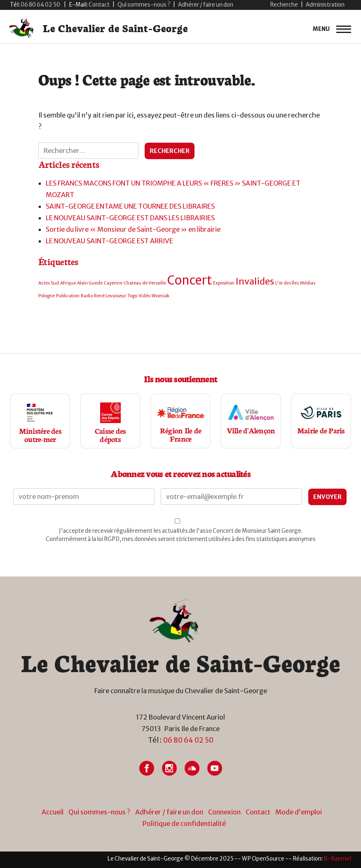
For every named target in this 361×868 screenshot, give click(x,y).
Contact (258, 812)
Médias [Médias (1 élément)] (308, 283)
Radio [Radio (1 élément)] (87, 296)
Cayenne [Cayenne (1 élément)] (113, 283)
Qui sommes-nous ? (144, 5)
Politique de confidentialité (184, 823)
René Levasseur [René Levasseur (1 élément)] (110, 296)
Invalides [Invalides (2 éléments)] (255, 281)
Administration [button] (325, 5)
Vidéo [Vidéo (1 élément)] (144, 296)
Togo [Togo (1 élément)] (132, 296)
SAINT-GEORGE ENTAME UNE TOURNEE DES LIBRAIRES (130, 206)
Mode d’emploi (299, 812)
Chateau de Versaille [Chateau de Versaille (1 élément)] (145, 283)
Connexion (224, 812)
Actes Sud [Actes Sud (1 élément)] (49, 283)
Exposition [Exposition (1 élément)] (224, 283)
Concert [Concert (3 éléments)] (190, 280)
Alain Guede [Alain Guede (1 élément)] (90, 283)
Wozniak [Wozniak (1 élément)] (161, 296)
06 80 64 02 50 (188, 740)
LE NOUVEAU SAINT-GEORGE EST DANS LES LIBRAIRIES (130, 218)
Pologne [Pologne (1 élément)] (47, 296)
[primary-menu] (332, 29)
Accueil (53, 812)
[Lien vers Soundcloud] (192, 768)
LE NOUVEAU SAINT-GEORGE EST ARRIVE (109, 241)
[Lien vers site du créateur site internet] (337, 859)
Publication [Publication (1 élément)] (68, 296)
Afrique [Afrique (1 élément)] (68, 283)
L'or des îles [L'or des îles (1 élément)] (287, 283)
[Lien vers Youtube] (215, 768)
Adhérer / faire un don (206, 5)
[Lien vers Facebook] (147, 768)
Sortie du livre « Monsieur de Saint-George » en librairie (133, 229)
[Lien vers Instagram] (169, 768)
